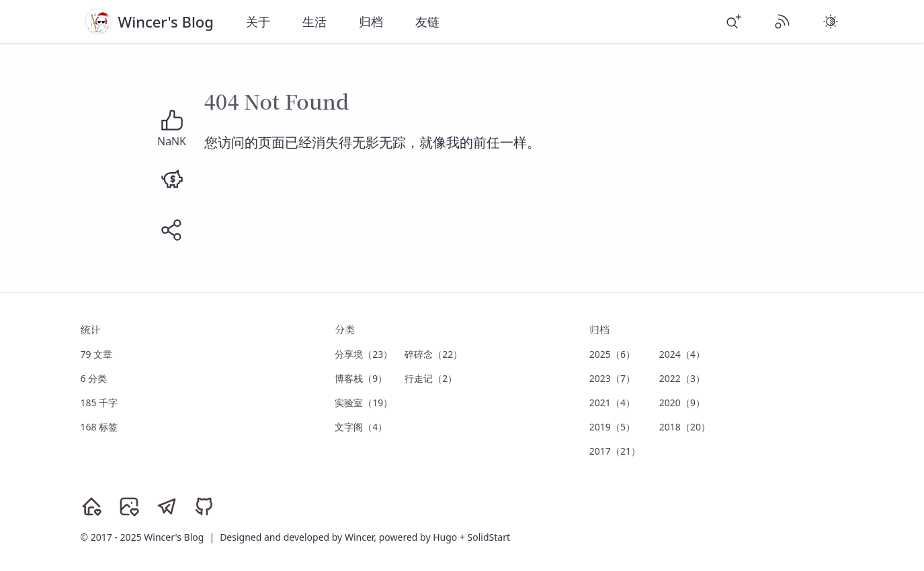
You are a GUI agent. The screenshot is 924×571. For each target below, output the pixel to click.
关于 (258, 22)
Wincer (359, 537)
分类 (345, 329)
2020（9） (682, 403)
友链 (427, 22)
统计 (91, 329)
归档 (371, 22)
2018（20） (685, 427)
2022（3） (682, 378)
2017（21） (615, 451)
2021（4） (612, 403)
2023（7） (612, 378)
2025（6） (612, 354)
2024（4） (682, 354)
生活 (314, 22)
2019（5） (612, 427)
